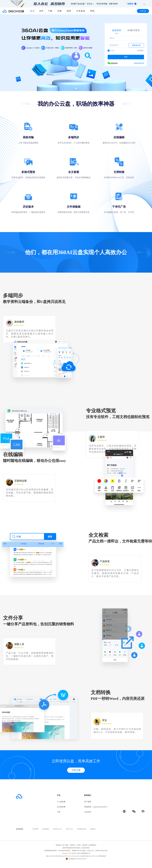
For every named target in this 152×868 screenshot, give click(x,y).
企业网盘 (45, 829)
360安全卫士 (57, 829)
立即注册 (143, 11)
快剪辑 (93, 829)
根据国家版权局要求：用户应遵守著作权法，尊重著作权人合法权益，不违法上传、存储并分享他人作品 (76, 851)
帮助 (92, 11)
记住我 (111, 51)
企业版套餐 (61, 807)
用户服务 (88, 802)
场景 (69, 11)
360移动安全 (82, 829)
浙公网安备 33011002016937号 (77, 859)
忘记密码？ (141, 51)
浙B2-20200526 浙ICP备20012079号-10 (58, 856)
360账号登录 (133, 30)
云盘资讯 (88, 812)
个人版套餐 (61, 802)
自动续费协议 (92, 845)
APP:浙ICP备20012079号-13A (89, 856)
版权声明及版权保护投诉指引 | (72, 848)
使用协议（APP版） (76, 845)
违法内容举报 (85, 848)
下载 (50, 11)
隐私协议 (85, 845)
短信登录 (117, 30)
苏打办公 (70, 829)
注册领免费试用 (139, 63)
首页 (32, 11)
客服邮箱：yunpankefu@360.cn (96, 807)
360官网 (35, 829)
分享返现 (81, 11)
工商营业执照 (102, 856)
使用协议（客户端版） (63, 845)
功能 (60, 11)
